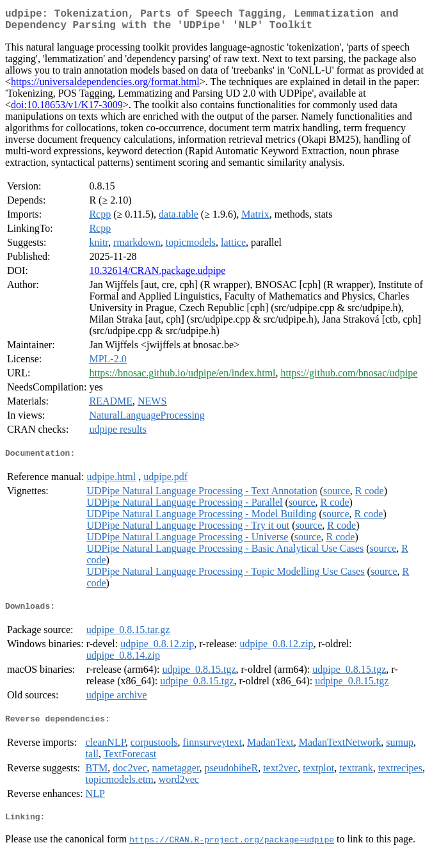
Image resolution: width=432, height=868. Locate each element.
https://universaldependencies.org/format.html (105, 87)
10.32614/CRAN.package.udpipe (157, 276)
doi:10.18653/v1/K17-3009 (67, 110)
